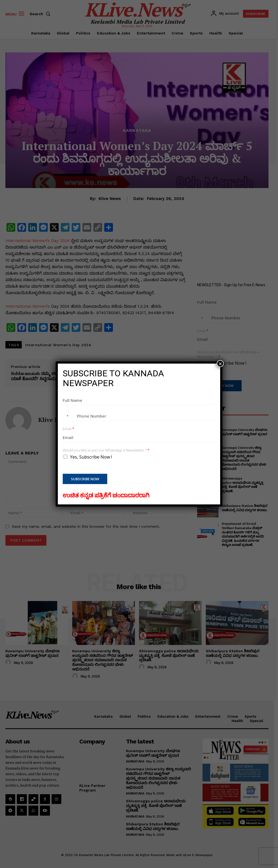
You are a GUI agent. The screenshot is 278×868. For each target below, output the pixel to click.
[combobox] (67, 416)
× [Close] (220, 364)
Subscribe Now (85, 479)
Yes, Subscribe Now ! (91, 457)
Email (68, 429)
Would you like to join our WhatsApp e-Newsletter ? (106, 450)
